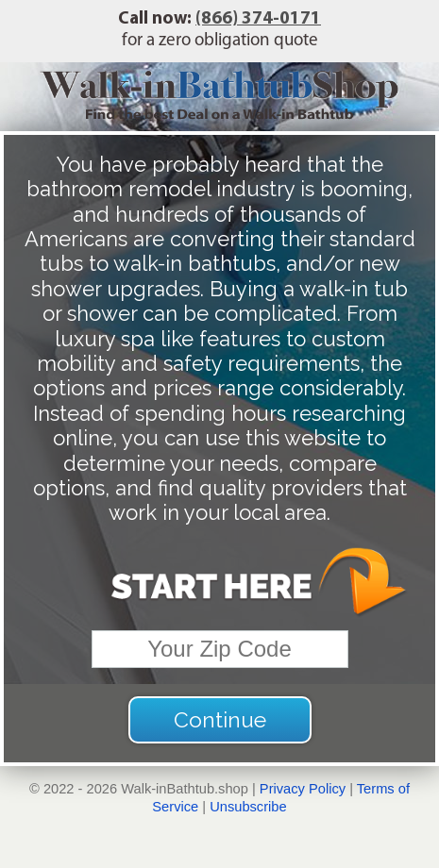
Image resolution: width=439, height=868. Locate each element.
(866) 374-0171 (258, 19)
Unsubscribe (248, 807)
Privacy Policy (303, 789)
